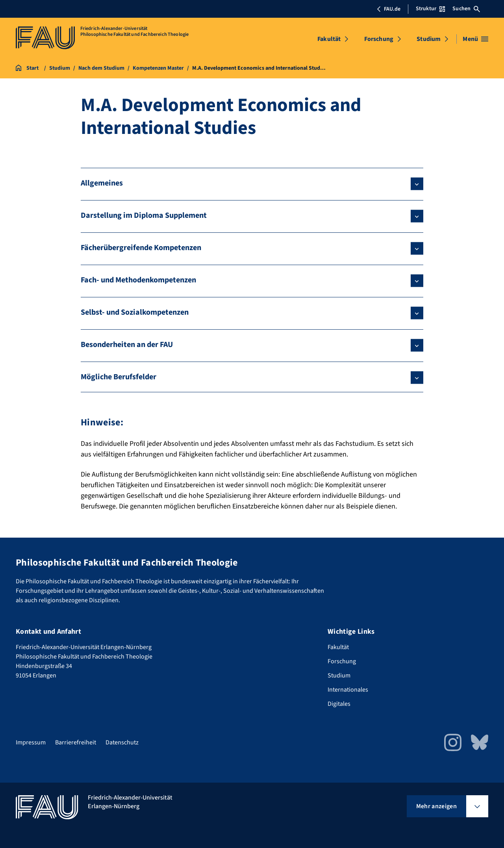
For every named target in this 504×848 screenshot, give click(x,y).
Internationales (348, 690)
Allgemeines (102, 183)
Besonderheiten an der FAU (127, 345)
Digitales (339, 704)
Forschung (379, 39)
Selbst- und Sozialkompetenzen (135, 312)
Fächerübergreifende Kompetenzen (141, 248)
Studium (429, 39)
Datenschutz (122, 742)
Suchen (466, 9)
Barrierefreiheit (76, 742)
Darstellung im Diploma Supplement (144, 215)
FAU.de (389, 9)
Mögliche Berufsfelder (119, 377)
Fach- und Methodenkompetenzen (138, 280)
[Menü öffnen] (475, 39)
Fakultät (329, 39)
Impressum (31, 742)
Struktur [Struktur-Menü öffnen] (430, 9)
